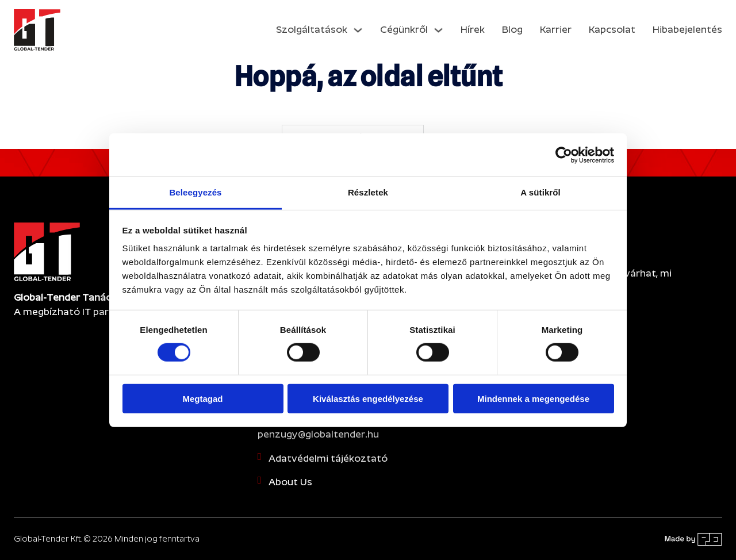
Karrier (556, 29)
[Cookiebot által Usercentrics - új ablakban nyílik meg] (564, 155)
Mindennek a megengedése (533, 399)
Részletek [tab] (368, 192)
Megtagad (202, 399)
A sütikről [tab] (540, 192)
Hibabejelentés (687, 29)
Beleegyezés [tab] (195, 192)
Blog (512, 29)
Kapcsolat (612, 29)
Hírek (473, 29)
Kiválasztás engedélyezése (368, 399)
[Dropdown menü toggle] (358, 30)
